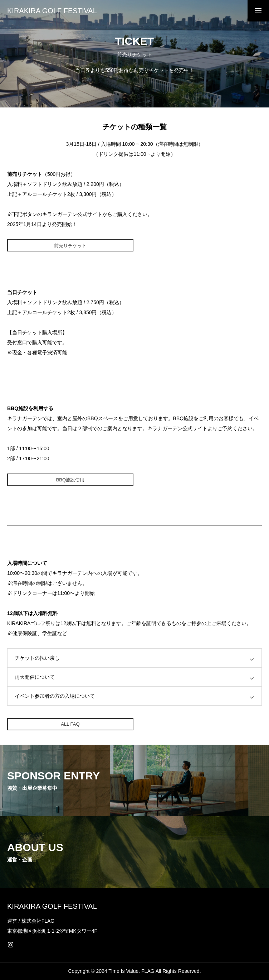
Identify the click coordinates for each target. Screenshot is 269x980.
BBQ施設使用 (70, 480)
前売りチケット (70, 246)
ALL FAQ (70, 724)
